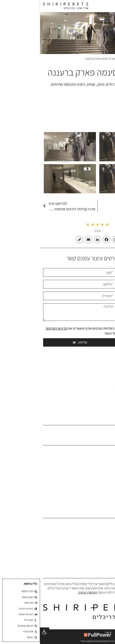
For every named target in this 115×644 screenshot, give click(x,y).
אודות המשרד (103, 457)
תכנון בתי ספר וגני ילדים (98, 543)
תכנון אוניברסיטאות (100, 550)
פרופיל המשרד (103, 464)
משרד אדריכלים (103, 59)
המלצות (107, 477)
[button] (5, 632)
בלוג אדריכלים (103, 483)
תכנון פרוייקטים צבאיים (98, 556)
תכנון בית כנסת (103, 562)
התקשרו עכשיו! (48, 592)
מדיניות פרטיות (103, 503)
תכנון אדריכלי (104, 524)
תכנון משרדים (104, 530)
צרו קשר (107, 490)
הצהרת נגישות (103, 496)
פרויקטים (86, 59)
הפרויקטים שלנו (102, 470)
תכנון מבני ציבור (102, 537)
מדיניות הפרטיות (16, 328)
